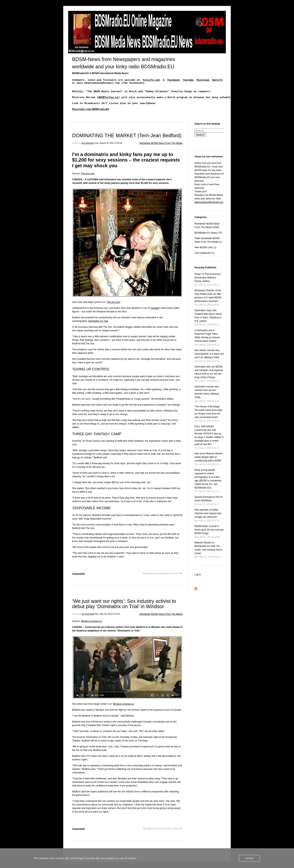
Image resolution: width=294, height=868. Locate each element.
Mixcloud (203, 80)
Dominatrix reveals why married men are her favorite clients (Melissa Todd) (207, 400)
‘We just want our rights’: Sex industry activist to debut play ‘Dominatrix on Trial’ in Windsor (124, 610)
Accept (250, 858)
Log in (198, 581)
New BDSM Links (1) (205, 254)
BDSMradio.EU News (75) (208, 239)
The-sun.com (88, 180)
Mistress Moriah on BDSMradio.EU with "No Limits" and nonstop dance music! (208, 556)
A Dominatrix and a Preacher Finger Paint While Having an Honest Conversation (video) (207, 344)
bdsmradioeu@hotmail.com (209, 209)
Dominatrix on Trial (98, 328)
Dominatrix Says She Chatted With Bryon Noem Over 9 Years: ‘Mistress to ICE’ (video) (208, 324)
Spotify (217, 80)
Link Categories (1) (204, 259)
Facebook (174, 80)
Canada (155, 315)
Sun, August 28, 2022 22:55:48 (108, 150)
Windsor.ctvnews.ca (91, 628)
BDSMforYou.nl (108, 101)
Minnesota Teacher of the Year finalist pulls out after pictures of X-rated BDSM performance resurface (208, 304)
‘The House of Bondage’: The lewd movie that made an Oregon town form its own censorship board (208, 420)
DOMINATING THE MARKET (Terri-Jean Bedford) (127, 142)
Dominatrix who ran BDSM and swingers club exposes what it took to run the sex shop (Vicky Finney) (209, 380)
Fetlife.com (151, 80)
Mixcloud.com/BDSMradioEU (91, 115)
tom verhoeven (88, 150)
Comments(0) (78, 580)
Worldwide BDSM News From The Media (161, 150)
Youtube (188, 80)
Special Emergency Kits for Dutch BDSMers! (209, 507)
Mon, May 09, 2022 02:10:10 (107, 620)
